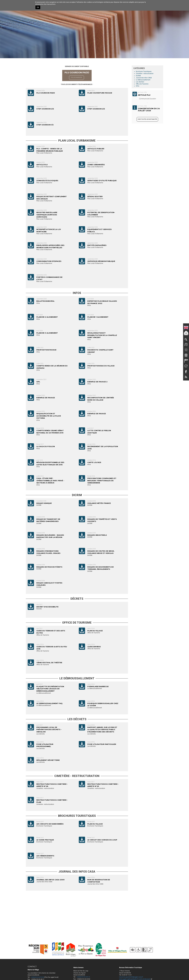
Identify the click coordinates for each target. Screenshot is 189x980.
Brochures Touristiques (144, 71)
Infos (138, 86)
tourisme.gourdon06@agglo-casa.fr (131, 977)
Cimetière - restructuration (145, 74)
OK (38, 7)
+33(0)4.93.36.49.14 (83, 977)
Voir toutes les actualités (147, 119)
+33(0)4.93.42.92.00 (37, 977)
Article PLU (144, 95)
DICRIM (138, 76)
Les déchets (140, 82)
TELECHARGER (77, 77)
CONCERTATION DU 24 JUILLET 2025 (149, 110)
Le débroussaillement (143, 80)
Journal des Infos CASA (144, 78)
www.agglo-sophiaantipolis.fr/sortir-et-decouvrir (136, 979)
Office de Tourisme (142, 84)
